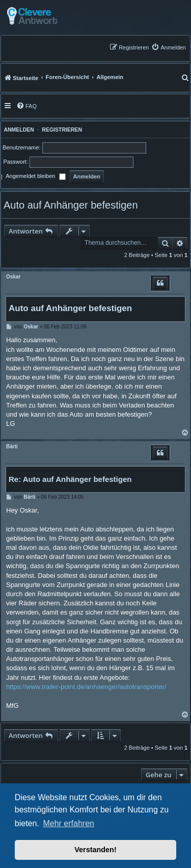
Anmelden (18, 130)
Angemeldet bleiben (35, 177)
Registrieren (62, 130)
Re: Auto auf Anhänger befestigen (70, 479)
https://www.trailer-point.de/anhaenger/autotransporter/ (86, 687)
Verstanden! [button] (95, 850)
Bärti (12, 446)
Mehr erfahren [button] (69, 823)
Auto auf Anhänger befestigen (71, 205)
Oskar (13, 277)
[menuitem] (169, 47)
